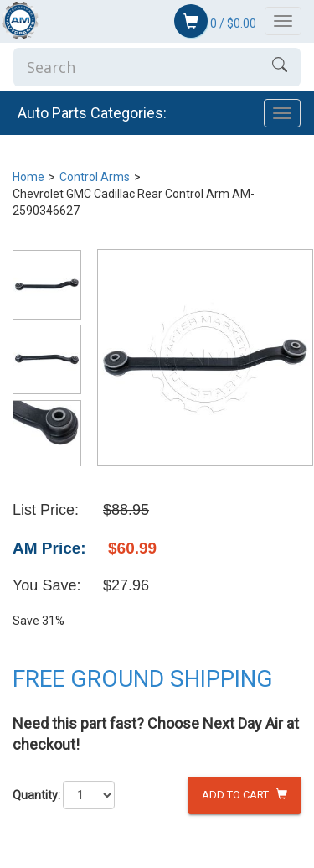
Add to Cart (245, 795)
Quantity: (36, 795)
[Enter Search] (136, 67)
